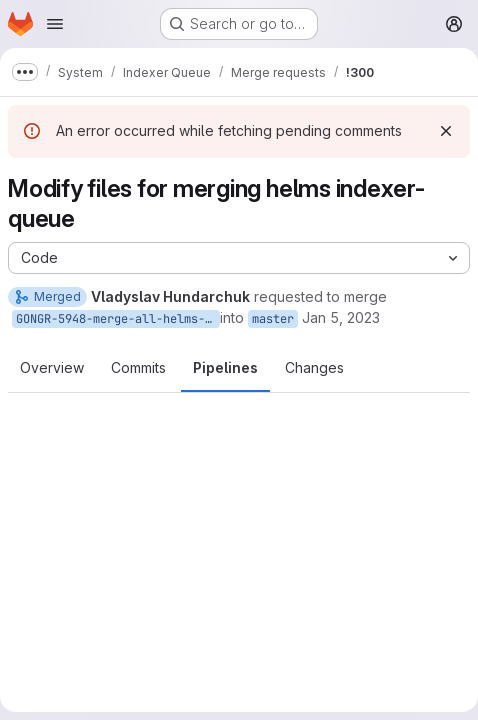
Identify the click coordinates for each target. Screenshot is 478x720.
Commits (138, 367)
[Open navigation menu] (55, 24)
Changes (314, 367)
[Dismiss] (446, 131)
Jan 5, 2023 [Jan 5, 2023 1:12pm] (341, 317)
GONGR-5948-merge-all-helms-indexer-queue (118, 319)
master (273, 319)
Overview (52, 367)
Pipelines (225, 367)
